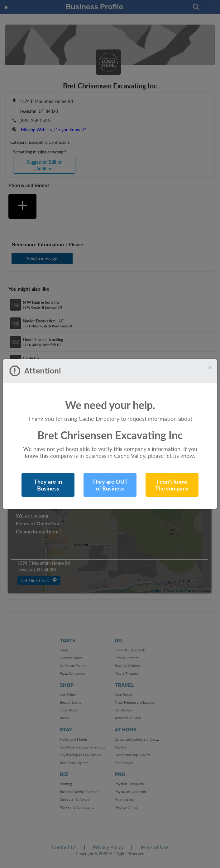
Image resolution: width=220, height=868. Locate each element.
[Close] (210, 367)
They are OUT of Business (110, 485)
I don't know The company (172, 485)
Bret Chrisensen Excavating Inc (110, 435)
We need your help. (110, 405)
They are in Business (48, 485)
